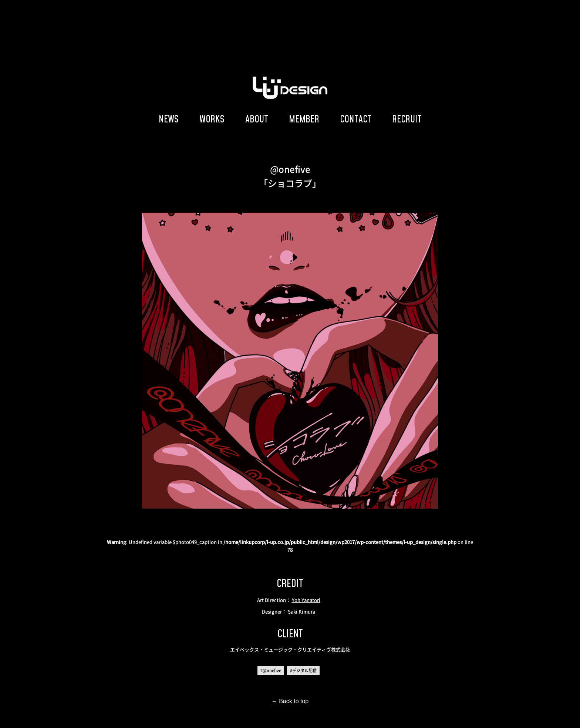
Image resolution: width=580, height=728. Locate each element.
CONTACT (356, 119)
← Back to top (290, 701)
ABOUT (257, 119)
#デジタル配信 (303, 670)
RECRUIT (407, 119)
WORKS (212, 119)
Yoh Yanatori (306, 600)
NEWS (169, 119)
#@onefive (271, 670)
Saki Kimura (301, 611)
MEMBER (304, 119)
